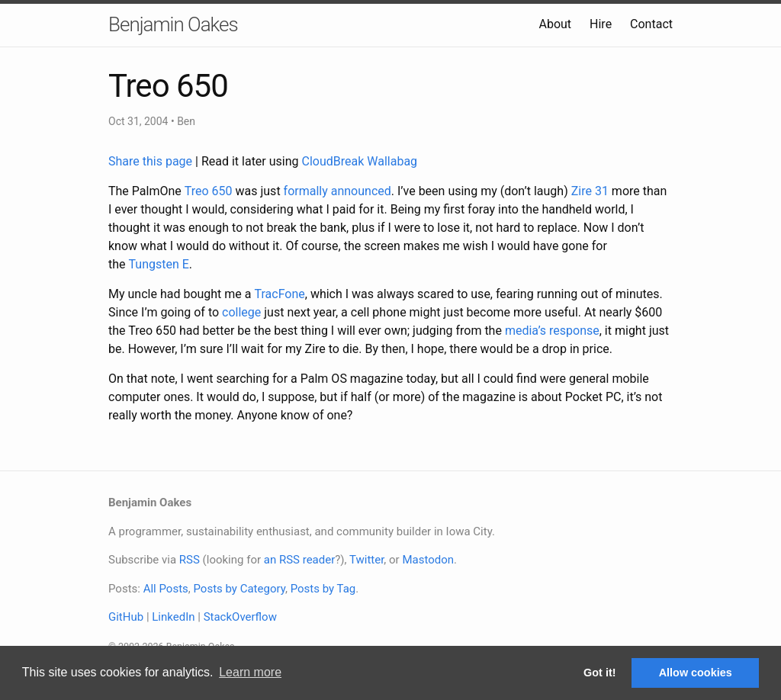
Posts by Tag (323, 589)
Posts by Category (239, 589)
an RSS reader (300, 560)
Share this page (152, 161)
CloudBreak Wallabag (360, 161)
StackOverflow (240, 617)
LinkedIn (173, 617)
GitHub (126, 617)
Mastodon (428, 560)
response (574, 331)
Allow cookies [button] (696, 673)
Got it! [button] (599, 673)
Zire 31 (590, 191)
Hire (601, 24)
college (241, 312)
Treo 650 (209, 191)
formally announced (337, 191)
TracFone (279, 294)
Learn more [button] (250, 672)
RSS (190, 560)
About (555, 24)
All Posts (166, 589)
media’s (525, 331)
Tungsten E (159, 264)
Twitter (366, 560)
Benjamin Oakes (173, 24)
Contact (651, 24)
